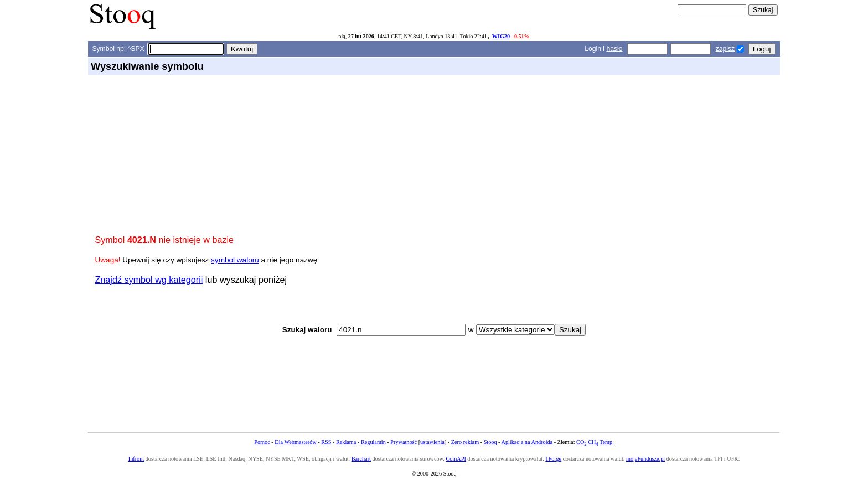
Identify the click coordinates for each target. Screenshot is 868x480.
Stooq (490, 442)
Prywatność (404, 442)
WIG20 (501, 36)
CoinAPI (456, 459)
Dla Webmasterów (295, 442)
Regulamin (373, 442)
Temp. (607, 442)
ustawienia (432, 442)
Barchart (361, 459)
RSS (326, 442)
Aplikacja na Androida (527, 442)
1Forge (553, 459)
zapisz (725, 49)
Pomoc (262, 442)
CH (593, 442)
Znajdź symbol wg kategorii (149, 280)
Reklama (346, 442)
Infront (136, 459)
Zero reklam (465, 442)
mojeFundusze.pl (645, 459)
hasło (614, 49)
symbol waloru (235, 260)
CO (581, 442)
